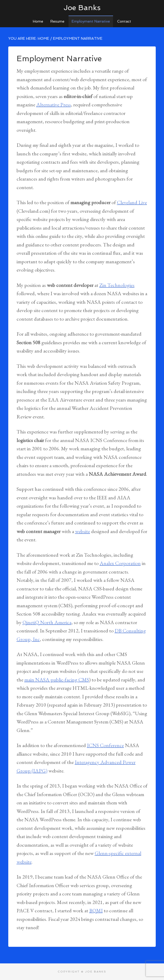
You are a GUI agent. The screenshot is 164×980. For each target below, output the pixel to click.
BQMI (96, 910)
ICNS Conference (105, 745)
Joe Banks (82, 8)
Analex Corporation (120, 563)
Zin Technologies (117, 285)
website (83, 531)
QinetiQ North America (47, 622)
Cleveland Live (132, 202)
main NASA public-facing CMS (57, 680)
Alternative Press (54, 105)
